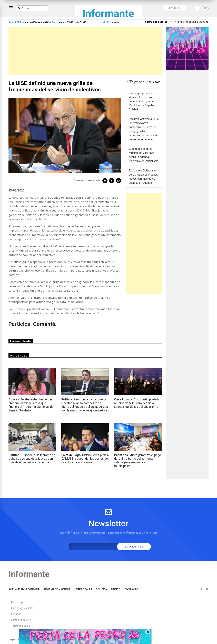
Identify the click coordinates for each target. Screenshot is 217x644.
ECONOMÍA (33, 589)
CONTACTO (131, 589)
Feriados (16, 614)
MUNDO (116, 589)
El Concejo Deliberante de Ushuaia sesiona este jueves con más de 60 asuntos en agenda (144, 177)
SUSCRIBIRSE (134, 547)
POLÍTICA (101, 589)
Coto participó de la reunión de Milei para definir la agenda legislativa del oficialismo (144, 155)
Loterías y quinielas (22, 608)
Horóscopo (18, 602)
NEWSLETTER (175, 8)
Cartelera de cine (21, 620)
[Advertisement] (85, 51)
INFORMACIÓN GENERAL (58, 589)
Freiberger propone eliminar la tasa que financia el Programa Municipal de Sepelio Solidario (141, 101)
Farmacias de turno (156, 22)
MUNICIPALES (84, 589)
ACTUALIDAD (16, 589)
